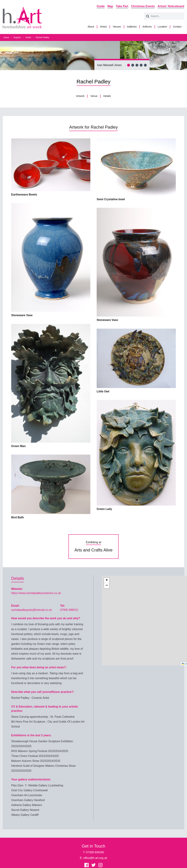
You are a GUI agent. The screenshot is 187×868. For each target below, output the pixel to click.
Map (110, 6)
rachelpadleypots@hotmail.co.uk (31, 610)
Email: (15, 606)
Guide (101, 6)
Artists (103, 27)
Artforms (147, 27)
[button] (107, 580)
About (91, 27)
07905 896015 (69, 610)
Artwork (80, 96)
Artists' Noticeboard (171, 6)
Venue (94, 96)
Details (107, 96)
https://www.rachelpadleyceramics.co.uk (36, 593)
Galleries (132, 27)
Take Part (122, 6)
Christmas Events (143, 6)
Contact (177, 27)
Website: (17, 589)
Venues (117, 27)
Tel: (62, 606)
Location (162, 27)
